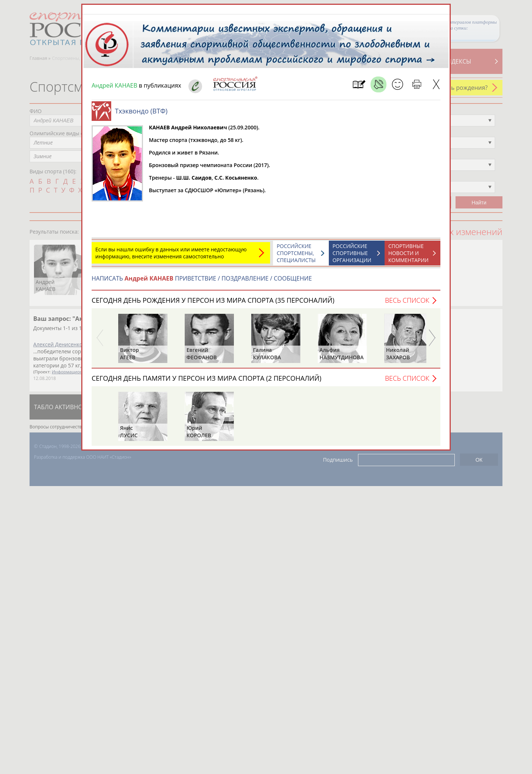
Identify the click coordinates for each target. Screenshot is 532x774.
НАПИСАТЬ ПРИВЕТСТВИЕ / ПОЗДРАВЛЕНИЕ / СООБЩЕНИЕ (202, 278)
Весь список (407, 300)
